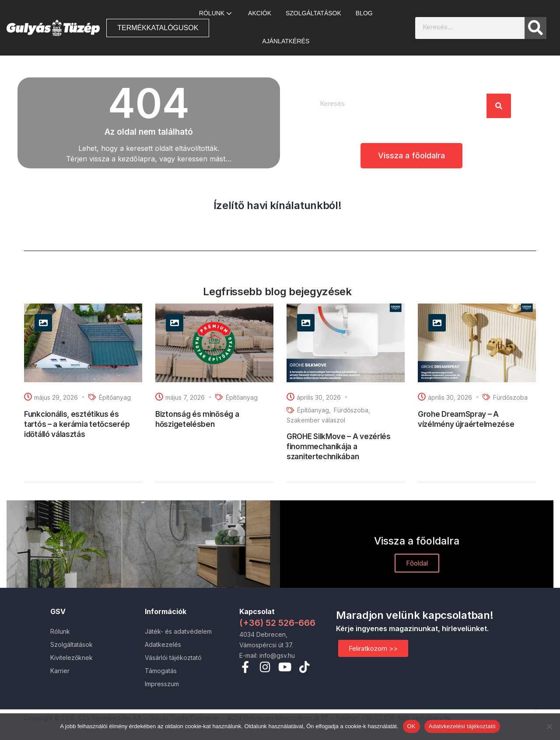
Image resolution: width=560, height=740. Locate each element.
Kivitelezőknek (72, 658)
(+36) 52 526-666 (277, 623)
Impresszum (162, 684)
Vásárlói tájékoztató (173, 658)
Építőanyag (115, 397)
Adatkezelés (163, 644)
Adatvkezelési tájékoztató (462, 726)
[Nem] (549, 726)
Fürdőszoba (351, 410)
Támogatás (161, 671)
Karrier (60, 671)
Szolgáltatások (313, 13)
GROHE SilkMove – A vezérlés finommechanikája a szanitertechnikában (339, 447)
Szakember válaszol (316, 420)
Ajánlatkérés (286, 41)
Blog (364, 13)
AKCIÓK (260, 13)
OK (411, 726)
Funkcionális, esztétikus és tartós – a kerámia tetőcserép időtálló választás (77, 424)
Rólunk (216, 13)
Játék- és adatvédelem (178, 631)
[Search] (535, 28)
